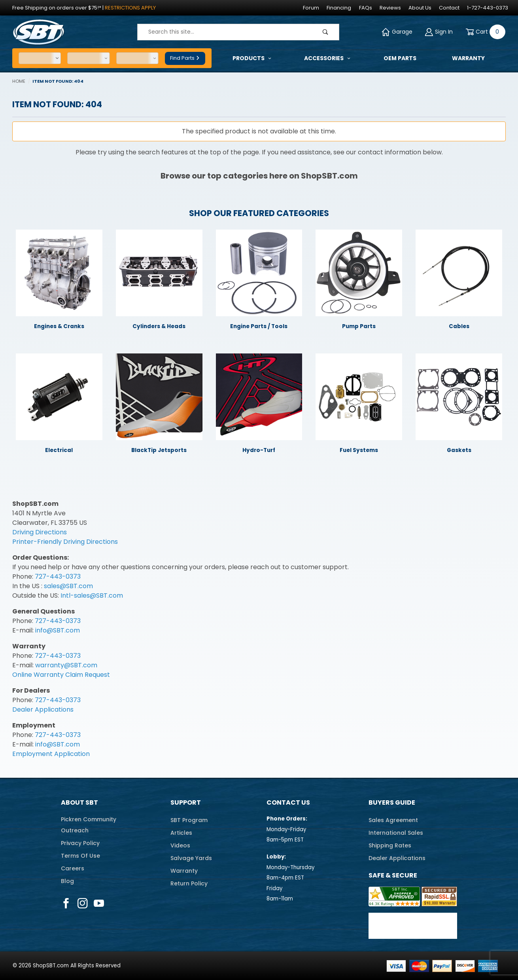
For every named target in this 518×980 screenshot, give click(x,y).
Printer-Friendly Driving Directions (65, 542)
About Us (420, 8)
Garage (397, 32)
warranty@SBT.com (66, 665)
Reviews (390, 8)
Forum (311, 8)
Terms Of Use (80, 856)
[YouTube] (99, 903)
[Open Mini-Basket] (484, 32)
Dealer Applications (43, 709)
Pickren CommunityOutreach (89, 825)
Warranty (184, 871)
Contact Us (288, 802)
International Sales (396, 833)
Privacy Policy (80, 843)
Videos (180, 845)
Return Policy (189, 883)
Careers (73, 868)
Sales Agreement (393, 820)
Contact (449, 8)
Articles (181, 833)
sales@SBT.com (68, 586)
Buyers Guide (392, 802)
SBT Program (189, 820)
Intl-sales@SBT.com (92, 595)
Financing (339, 8)
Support (186, 802)
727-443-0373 (58, 576)
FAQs (366, 8)
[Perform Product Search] (325, 32)
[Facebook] (66, 903)
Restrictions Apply (130, 8)
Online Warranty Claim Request (61, 675)
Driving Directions (40, 532)
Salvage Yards (191, 858)
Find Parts (185, 58)
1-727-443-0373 (488, 8)
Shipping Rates (390, 845)
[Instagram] (82, 903)
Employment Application (51, 754)
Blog (67, 881)
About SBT (79, 802)
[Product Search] (225, 32)
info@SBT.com (58, 630)
